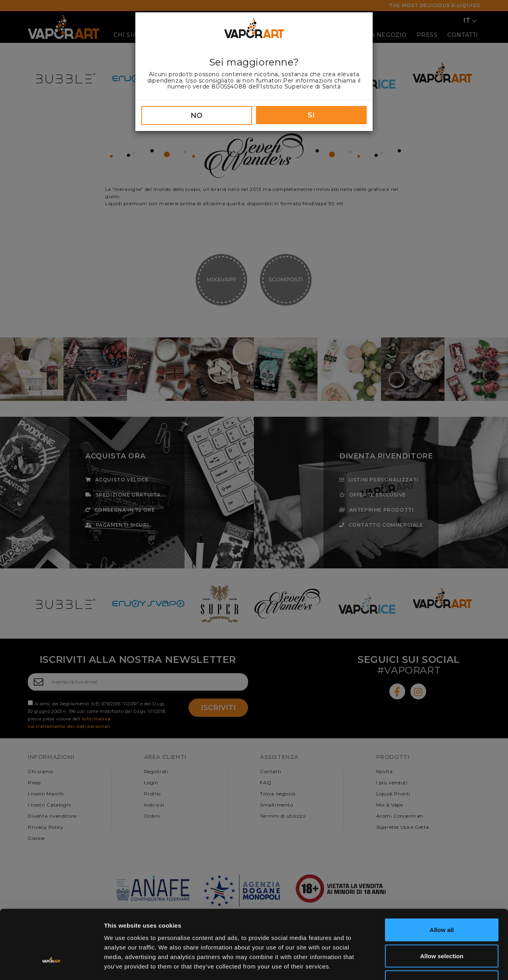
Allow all (442, 876)
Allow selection (442, 902)
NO (197, 116)
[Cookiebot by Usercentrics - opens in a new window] (51, 965)
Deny (442, 928)
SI (311, 115)
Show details (417, 964)
